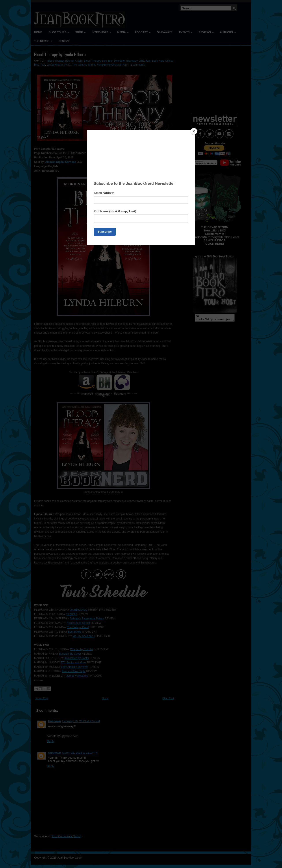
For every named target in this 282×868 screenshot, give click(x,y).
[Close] (194, 131)
